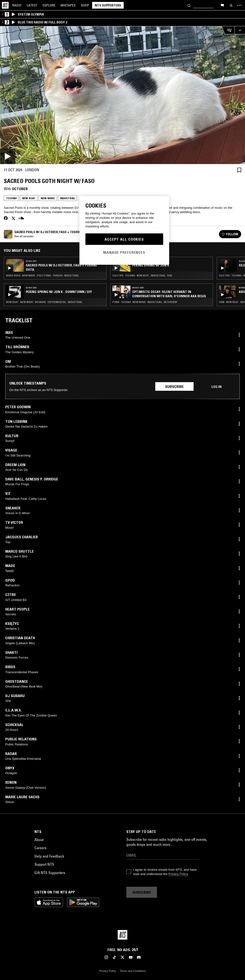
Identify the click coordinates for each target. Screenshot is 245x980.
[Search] (189, 5)
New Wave (48, 198)
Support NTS (44, 864)
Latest (32, 5)
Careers (40, 848)
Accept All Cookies (124, 239)
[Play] (122, 95)
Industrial (67, 198)
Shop (85, 5)
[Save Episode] (239, 170)
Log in (217, 387)
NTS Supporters (108, 5)
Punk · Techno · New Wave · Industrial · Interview (145, 302)
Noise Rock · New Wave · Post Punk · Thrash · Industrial (42, 275)
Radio (17, 5)
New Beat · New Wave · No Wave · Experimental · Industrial (44, 302)
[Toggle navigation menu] (239, 5)
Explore (49, 5)
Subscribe (174, 386)
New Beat (29, 198)
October (20, 189)
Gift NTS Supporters (50, 873)
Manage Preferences (124, 252)
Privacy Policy (178, 874)
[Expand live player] (240, 30)
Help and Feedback (49, 856)
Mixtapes (68, 5)
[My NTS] (231, 5)
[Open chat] (222, 5)
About (39, 840)
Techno (11, 198)
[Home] (5, 5)
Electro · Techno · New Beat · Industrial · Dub (142, 275)
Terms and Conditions (133, 971)
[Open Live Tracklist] (228, 30)
